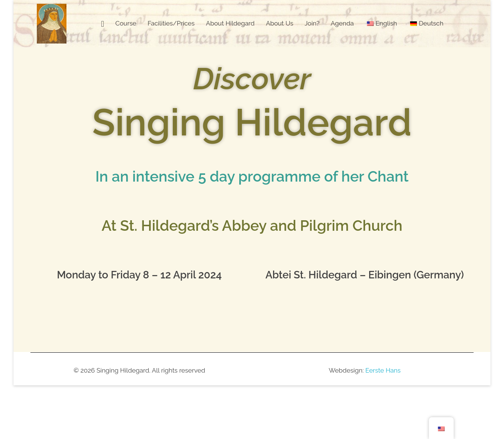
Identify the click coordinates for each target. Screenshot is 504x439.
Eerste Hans (383, 370)
